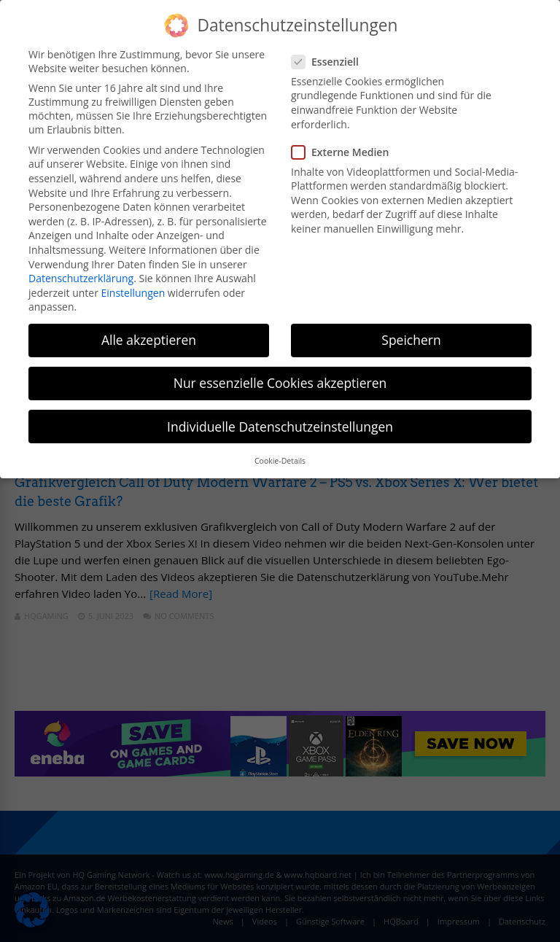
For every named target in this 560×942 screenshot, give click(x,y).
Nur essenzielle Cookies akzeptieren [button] (280, 383)
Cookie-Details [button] (280, 461)
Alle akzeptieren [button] (149, 340)
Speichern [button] (411, 340)
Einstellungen (133, 293)
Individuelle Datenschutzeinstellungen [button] (280, 427)
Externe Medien (345, 152)
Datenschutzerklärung (81, 278)
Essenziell (330, 62)
